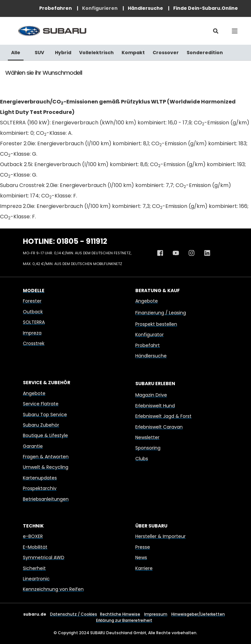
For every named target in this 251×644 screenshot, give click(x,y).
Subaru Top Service (45, 415)
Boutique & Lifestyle (45, 435)
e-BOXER (33, 536)
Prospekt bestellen (156, 324)
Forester (32, 301)
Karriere (144, 568)
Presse (143, 547)
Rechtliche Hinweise (120, 614)
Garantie (33, 446)
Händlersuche (151, 356)
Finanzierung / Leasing (161, 313)
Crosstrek (34, 343)
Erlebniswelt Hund (155, 406)
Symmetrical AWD (44, 558)
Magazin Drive (151, 395)
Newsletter (147, 437)
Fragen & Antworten (46, 457)
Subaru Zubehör (41, 425)
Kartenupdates (40, 478)
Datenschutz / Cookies (74, 614)
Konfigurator (150, 335)
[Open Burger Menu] (235, 31)
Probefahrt (148, 345)
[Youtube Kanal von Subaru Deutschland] (176, 253)
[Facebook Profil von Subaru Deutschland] (162, 253)
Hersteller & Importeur (160, 536)
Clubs (142, 459)
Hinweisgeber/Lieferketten (198, 614)
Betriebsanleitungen (46, 499)
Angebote (147, 301)
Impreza (32, 333)
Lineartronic (36, 579)
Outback (33, 312)
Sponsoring (148, 448)
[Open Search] (216, 31)
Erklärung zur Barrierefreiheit (124, 620)
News (141, 558)
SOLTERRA (34, 322)
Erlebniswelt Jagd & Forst (163, 416)
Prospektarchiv (40, 488)
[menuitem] (56, 8)
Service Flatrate (41, 404)
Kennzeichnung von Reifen (53, 589)
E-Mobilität (35, 547)
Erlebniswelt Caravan (159, 427)
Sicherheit (34, 568)
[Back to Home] (52, 31)
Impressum (156, 614)
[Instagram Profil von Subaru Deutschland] (192, 253)
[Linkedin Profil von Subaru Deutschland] (205, 253)
